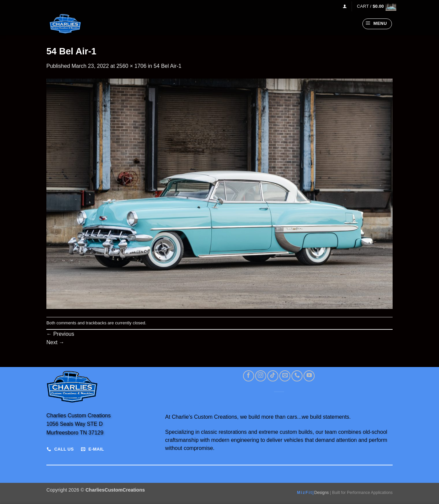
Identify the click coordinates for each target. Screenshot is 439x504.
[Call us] (297, 376)
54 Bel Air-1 (168, 66)
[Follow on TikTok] (273, 376)
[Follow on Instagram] (261, 376)
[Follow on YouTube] (309, 376)
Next (55, 342)
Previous (60, 334)
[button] (345, 6)
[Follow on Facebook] (249, 376)
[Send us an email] (285, 376)
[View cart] (375, 6)
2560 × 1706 (131, 66)
